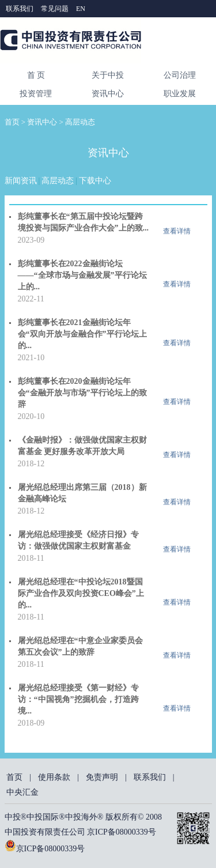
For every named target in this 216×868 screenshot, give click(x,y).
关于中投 (108, 75)
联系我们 (20, 9)
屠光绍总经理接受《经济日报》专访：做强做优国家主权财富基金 (78, 540)
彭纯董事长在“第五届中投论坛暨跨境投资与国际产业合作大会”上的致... (84, 222)
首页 (12, 122)
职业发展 (180, 94)
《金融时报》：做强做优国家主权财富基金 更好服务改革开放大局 (82, 446)
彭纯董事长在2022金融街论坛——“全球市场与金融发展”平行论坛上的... (82, 275)
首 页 (36, 75)
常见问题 (56, 9)
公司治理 (180, 75)
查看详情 (177, 231)
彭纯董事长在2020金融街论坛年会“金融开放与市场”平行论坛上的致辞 (82, 393)
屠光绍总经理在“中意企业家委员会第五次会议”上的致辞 (80, 646)
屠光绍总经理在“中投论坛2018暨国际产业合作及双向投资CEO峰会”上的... (81, 593)
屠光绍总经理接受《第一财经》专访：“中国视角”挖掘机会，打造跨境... (78, 699)
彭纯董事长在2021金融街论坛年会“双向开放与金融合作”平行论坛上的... (82, 334)
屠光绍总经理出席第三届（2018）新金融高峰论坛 (82, 493)
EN (81, 9)
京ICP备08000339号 (51, 849)
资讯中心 (108, 94)
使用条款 (54, 777)
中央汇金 (22, 792)
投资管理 (36, 94)
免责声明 (102, 777)
